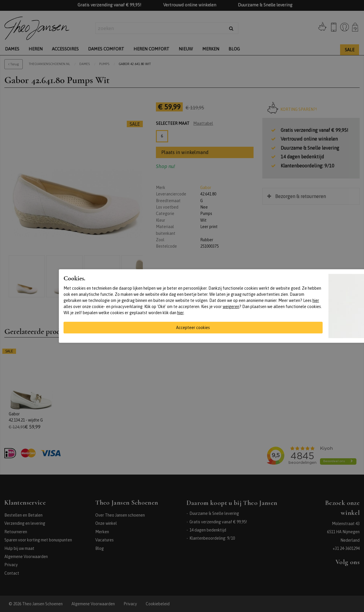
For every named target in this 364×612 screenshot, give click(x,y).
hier (316, 300)
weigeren (231, 307)
